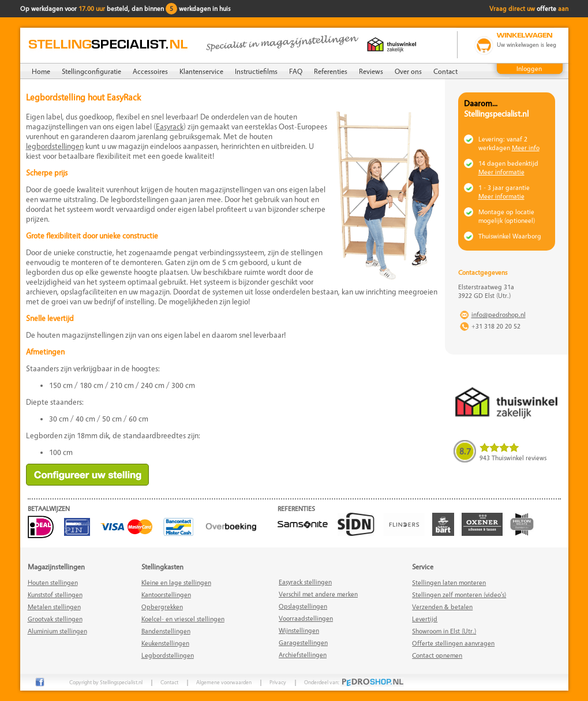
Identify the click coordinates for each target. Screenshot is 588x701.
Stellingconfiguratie (91, 71)
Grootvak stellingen (55, 619)
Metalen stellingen (54, 607)
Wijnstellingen (299, 630)
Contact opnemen (437, 655)
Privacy (278, 682)
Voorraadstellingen (306, 618)
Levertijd (425, 619)
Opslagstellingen (303, 606)
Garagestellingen (303, 642)
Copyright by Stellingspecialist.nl (106, 682)
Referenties (331, 71)
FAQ (296, 71)
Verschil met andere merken (318, 594)
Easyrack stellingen (305, 582)
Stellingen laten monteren (449, 582)
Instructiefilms (256, 71)
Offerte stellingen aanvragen (453, 643)
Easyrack (170, 126)
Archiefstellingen (303, 655)
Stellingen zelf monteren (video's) (459, 594)
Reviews (371, 71)
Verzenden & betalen (442, 607)
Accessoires (150, 71)
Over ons (408, 71)
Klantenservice (201, 71)
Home (41, 71)
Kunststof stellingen (55, 594)
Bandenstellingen (166, 631)
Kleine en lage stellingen (176, 582)
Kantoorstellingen (166, 594)
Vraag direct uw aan (529, 8)
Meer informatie (501, 172)
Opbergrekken (162, 607)
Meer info (526, 148)
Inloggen (529, 68)
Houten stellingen (53, 582)
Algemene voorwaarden (224, 682)
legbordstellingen (55, 146)
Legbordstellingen (168, 655)
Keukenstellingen (165, 643)
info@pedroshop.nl (499, 314)
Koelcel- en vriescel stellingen (183, 619)
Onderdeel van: (354, 682)
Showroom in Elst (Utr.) (444, 631)
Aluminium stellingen (57, 631)
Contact (445, 71)
